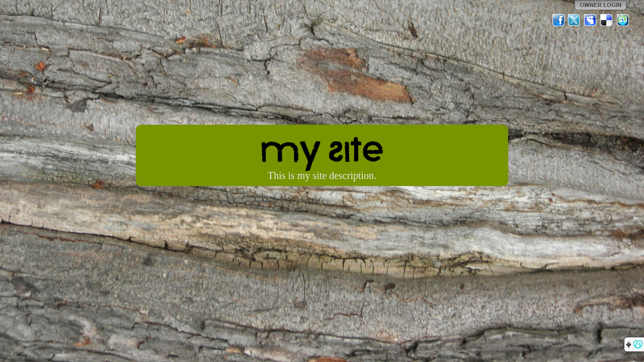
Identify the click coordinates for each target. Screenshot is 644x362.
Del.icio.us (607, 20)
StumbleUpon (623, 20)
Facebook (558, 20)
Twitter (575, 20)
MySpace (591, 20)
